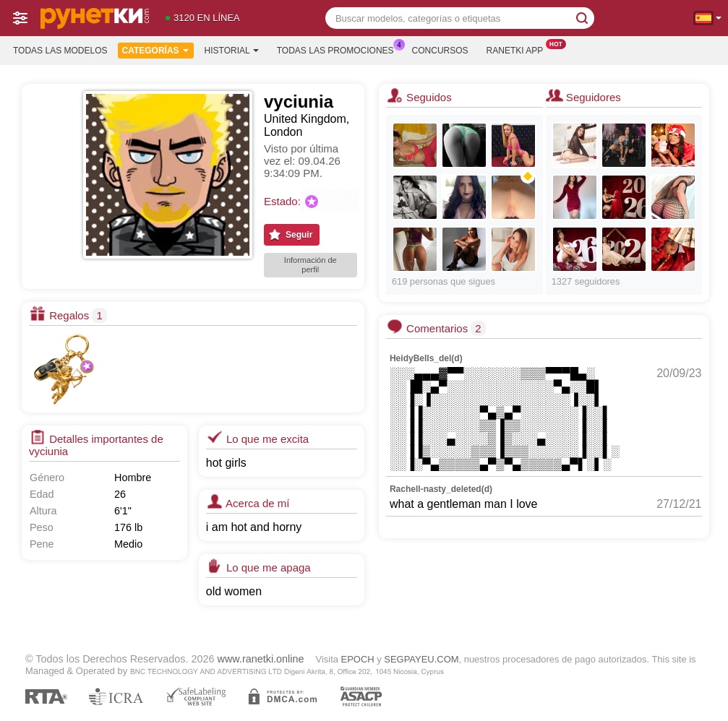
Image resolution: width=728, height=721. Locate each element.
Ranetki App (519, 49)
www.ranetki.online (261, 659)
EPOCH (358, 659)
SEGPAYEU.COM (421, 659)
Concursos (440, 51)
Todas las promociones (339, 49)
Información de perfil (311, 265)
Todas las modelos (60, 51)
